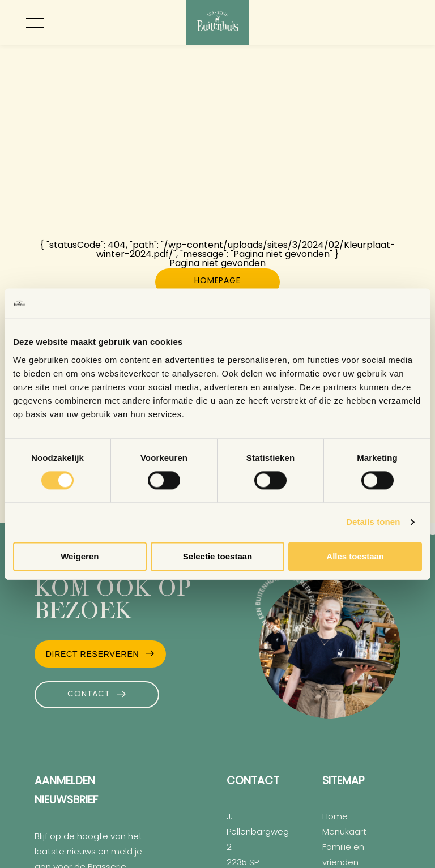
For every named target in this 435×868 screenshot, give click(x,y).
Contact (89, 694)
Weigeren (80, 556)
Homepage (217, 281)
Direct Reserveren (93, 654)
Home (335, 817)
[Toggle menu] (35, 23)
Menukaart (344, 833)
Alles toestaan (355, 556)
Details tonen (373, 522)
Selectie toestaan (218, 556)
